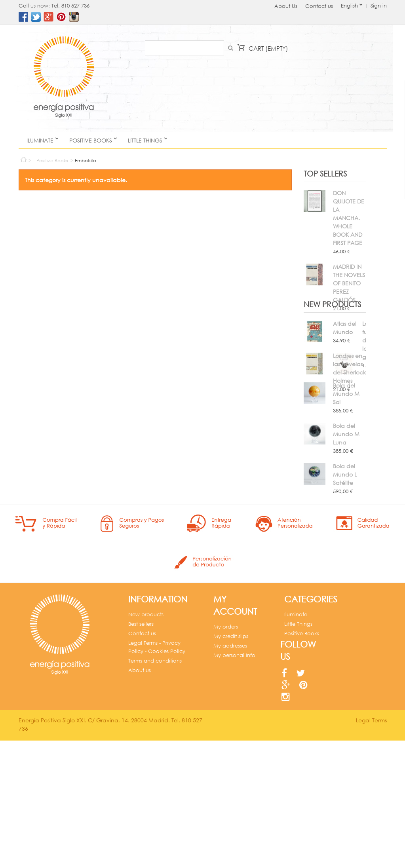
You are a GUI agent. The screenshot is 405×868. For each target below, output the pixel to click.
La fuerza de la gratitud (345, 441)
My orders (226, 741)
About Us (286, 6)
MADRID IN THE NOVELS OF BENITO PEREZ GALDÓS (349, 283)
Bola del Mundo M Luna (346, 522)
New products (332, 413)
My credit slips (231, 751)
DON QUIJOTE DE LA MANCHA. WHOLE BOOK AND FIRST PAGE (349, 218)
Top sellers (325, 174)
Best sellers (141, 738)
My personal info (234, 770)
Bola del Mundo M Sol (346, 481)
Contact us (319, 6)
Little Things (145, 140)
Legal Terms (371, 848)
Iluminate (40, 140)
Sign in (379, 6)
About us (140, 785)
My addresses (230, 760)
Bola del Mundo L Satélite (345, 562)
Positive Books (91, 140)
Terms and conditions (155, 775)
